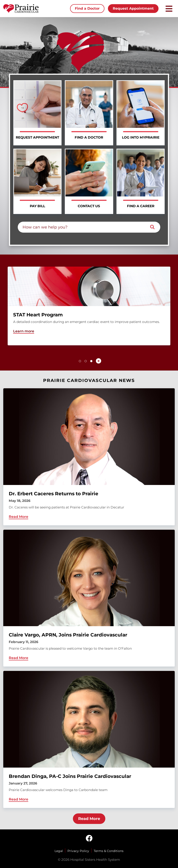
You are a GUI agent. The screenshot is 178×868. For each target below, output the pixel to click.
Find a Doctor (87, 8)
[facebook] (89, 839)
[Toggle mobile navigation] (169, 9)
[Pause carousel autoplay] (99, 361)
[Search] (152, 227)
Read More (89, 819)
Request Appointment (133, 8)
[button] (80, 361)
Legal (59, 851)
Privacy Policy (78, 851)
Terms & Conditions (109, 851)
